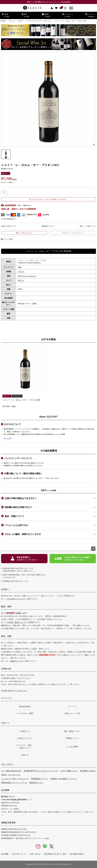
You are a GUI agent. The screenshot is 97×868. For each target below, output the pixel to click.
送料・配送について (72, 731)
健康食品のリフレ (36, 783)
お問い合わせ (35, 854)
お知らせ (25, 755)
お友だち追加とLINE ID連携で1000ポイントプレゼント (73, 559)
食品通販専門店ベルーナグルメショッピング (41, 771)
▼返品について (16, 661)
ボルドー (21, 21)
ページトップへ (93, 549)
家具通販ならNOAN (88, 771)
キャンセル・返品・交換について (25, 747)
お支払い (5, 589)
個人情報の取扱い (77, 854)
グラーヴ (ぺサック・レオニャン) (39, 21)
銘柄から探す (26, 15)
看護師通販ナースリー (40, 779)
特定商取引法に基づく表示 (55, 854)
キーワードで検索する (90, 15)
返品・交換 (6, 636)
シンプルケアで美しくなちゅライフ (15, 779)
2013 (20, 267)
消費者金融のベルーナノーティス (14, 783)
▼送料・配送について (17, 622)
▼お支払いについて (16, 599)
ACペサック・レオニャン (27, 276)
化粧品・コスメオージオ (11, 775)
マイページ (6, 698)
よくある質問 (72, 747)
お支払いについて (25, 738)
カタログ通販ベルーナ (69, 771)
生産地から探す (6, 15)
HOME (3, 21)
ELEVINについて (19, 854)
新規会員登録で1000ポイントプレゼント (24, 559)
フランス (12, 21)
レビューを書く (8, 239)
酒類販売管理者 (8, 823)
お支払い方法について (8, 226)
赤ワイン (21, 280)
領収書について (72, 738)
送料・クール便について (87, 226)
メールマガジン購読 (25, 713)
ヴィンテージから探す (68, 15)
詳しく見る (8, 438)
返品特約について (47, 226)
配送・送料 (6, 607)
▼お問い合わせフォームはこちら (14, 691)
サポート (5, 723)
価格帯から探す (46, 15)
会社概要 (5, 790)
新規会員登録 (25, 706)
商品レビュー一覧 (72, 713)
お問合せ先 (6, 669)
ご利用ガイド (25, 731)
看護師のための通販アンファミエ (64, 779)
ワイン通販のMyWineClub (11, 771)
